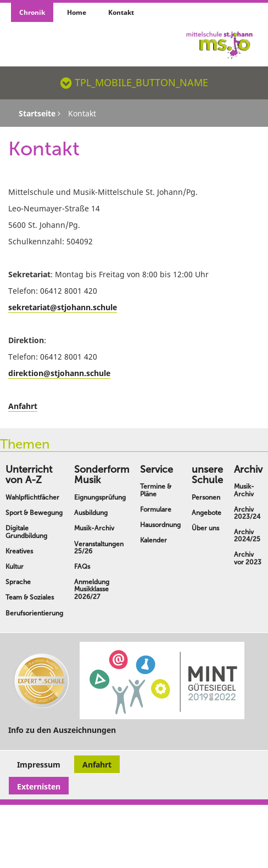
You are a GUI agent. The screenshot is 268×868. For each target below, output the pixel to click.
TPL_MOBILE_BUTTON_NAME (134, 82)
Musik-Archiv (94, 528)
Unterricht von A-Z (29, 475)
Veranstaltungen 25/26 (99, 548)
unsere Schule (207, 475)
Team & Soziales (30, 597)
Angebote (206, 513)
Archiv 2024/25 (247, 536)
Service (157, 469)
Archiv (248, 469)
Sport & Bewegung (34, 513)
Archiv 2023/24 (247, 513)
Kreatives (19, 551)
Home (77, 12)
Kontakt (121, 12)
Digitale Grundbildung (26, 532)
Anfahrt (23, 406)
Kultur (15, 567)
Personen (206, 497)
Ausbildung (91, 513)
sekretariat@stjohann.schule (63, 307)
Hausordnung (160, 525)
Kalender (153, 540)
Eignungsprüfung (100, 497)
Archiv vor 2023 (248, 558)
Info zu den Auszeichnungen (62, 730)
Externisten (39, 786)
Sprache (18, 582)
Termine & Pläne (156, 490)
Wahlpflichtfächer (32, 497)
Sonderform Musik (102, 475)
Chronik (32, 12)
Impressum (39, 765)
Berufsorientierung (34, 613)
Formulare (156, 509)
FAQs (82, 567)
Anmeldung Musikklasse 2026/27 (92, 589)
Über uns (205, 528)
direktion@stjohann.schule (59, 373)
